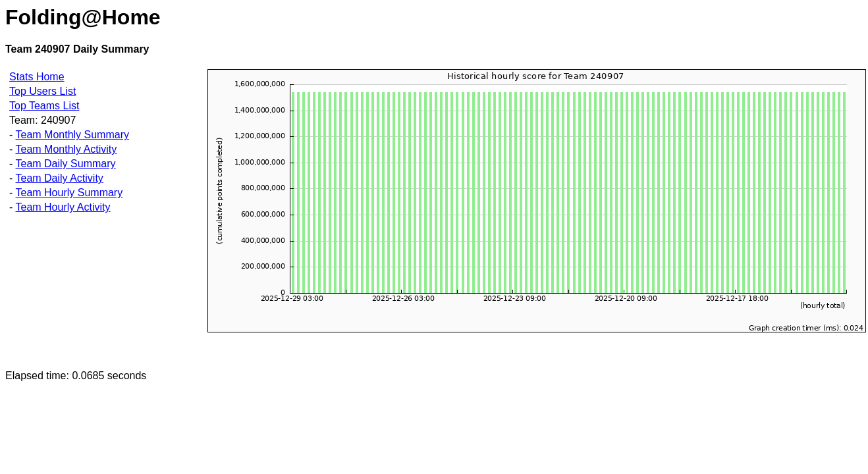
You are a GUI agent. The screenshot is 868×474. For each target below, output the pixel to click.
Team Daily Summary (65, 164)
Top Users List (42, 91)
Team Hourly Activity (63, 207)
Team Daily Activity (59, 178)
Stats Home (37, 77)
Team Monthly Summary (72, 135)
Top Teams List (44, 106)
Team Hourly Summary (69, 193)
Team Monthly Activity (66, 149)
